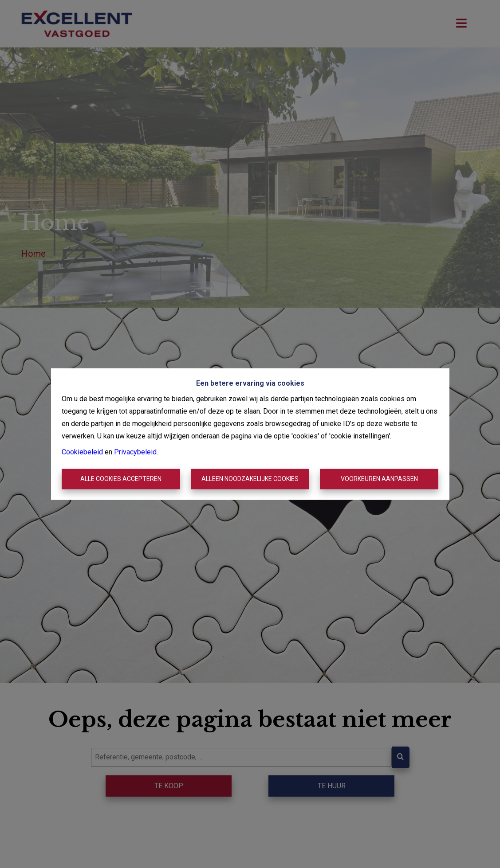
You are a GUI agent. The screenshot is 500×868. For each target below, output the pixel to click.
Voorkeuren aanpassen (379, 479)
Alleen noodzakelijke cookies (250, 479)
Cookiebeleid (82, 452)
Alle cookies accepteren (121, 479)
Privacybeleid (135, 452)
